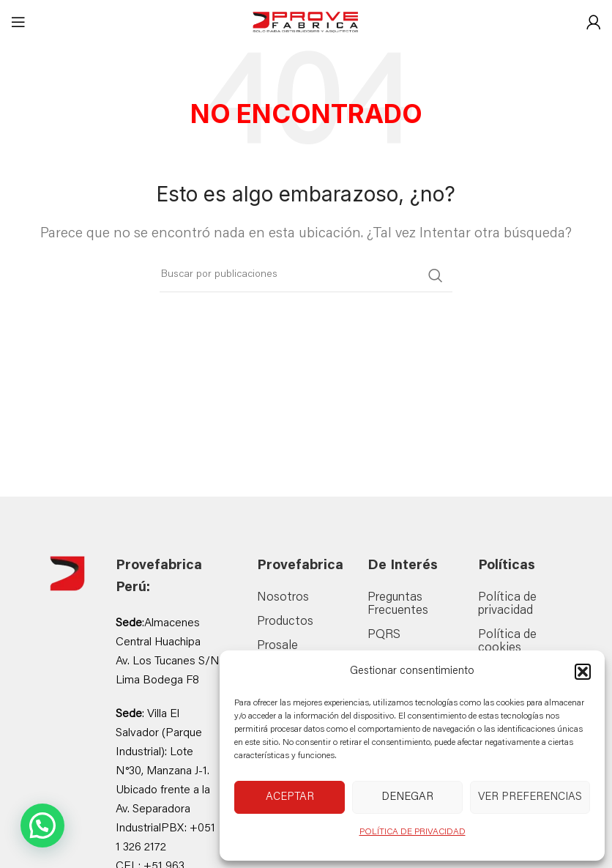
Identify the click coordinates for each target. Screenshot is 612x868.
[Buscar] (306, 275)
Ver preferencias (530, 797)
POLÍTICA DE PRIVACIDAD (413, 832)
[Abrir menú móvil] (18, 22)
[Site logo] (306, 23)
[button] (583, 672)
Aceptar (290, 797)
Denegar (407, 797)
